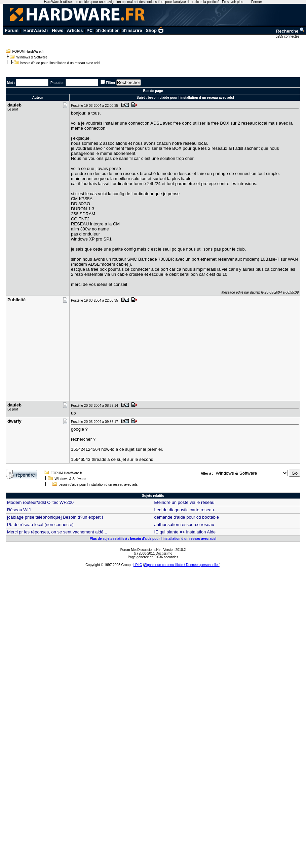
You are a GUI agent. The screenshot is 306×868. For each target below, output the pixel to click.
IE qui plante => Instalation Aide (185, 532)
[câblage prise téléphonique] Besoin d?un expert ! (55, 517)
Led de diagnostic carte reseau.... (186, 510)
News (58, 30)
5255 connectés (288, 36)
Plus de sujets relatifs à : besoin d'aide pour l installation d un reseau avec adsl (153, 539)
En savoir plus (233, 2)
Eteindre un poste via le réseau (184, 502)
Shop (155, 30)
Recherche (291, 31)
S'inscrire (132, 30)
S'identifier (107, 30)
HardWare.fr (36, 30)
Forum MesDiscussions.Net (141, 550)
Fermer (257, 2)
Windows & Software (32, 57)
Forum (12, 30)
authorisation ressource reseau (184, 525)
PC (89, 30)
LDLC (138, 565)
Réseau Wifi (19, 510)
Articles (75, 30)
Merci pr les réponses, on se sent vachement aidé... (57, 532)
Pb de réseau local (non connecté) (40, 525)
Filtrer (111, 83)
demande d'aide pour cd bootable (186, 517)
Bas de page (153, 91)
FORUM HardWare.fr (28, 52)
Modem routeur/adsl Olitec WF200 (40, 502)
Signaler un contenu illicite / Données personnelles (182, 565)
